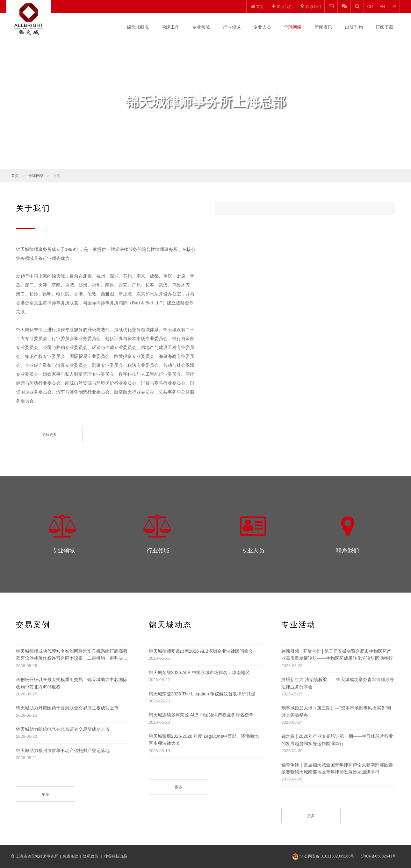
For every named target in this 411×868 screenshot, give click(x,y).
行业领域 (232, 27)
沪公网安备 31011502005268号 (327, 856)
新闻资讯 (323, 27)
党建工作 (170, 27)
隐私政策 (91, 856)
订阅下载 (385, 27)
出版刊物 (354, 27)
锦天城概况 (138, 27)
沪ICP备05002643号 (379, 856)
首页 (15, 176)
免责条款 (70, 856)
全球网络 (293, 27)
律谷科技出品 (116, 856)
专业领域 (201, 27)
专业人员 (262, 27)
